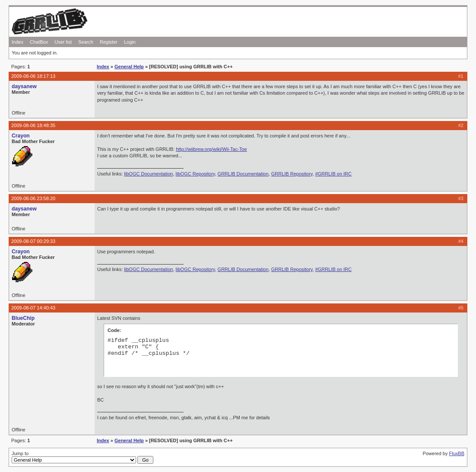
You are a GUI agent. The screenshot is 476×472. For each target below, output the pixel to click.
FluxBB (457, 453)
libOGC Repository (195, 174)
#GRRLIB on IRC (333, 174)
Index (17, 42)
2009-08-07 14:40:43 (33, 308)
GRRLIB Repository (292, 174)
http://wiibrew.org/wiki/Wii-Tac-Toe (211, 149)
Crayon (21, 136)
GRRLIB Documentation (243, 174)
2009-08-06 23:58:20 (33, 198)
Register (109, 42)
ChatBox (39, 42)
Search (86, 42)
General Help (129, 67)
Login (130, 42)
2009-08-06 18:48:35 (33, 125)
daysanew (24, 86)
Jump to (83, 457)
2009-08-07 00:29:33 (33, 241)
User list (63, 42)
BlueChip (23, 318)
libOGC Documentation (148, 174)
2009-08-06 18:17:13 (33, 76)
